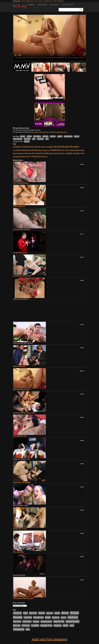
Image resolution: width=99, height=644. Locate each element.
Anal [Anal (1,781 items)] (24, 147)
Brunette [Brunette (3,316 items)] (75, 147)
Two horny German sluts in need (24, 413)
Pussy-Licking (18, 139)
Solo (34, 139)
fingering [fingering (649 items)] (41, 150)
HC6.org (20, 6)
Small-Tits (27, 139)
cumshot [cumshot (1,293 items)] (17, 150)
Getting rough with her (21, 299)
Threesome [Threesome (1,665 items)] (36, 157)
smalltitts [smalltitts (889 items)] (69, 153)
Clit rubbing (37, 136)
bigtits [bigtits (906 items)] (51, 147)
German (53, 136)
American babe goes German (23, 343)
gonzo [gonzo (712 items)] (48, 150)
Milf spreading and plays (22, 390)
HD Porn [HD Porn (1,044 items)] (65, 150)
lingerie (60, 136)
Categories (32, 5)
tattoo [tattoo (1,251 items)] (23, 156)
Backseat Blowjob (19, 575)
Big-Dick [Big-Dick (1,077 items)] (30, 147)
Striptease (40, 139)
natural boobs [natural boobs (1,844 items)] (42, 153)
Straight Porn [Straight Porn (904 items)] (79, 153)
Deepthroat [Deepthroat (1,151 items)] (26, 150)
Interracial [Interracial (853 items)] (74, 150)
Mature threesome (19, 366)
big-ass (23, 136)
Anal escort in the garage (22, 482)
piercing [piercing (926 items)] (53, 153)
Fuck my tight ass (19, 206)
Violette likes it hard (20, 529)
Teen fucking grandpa (21, 183)
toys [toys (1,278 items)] (44, 156)
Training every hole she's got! (23, 598)
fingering (45, 136)
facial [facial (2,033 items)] (34, 150)
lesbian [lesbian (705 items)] (82, 150)
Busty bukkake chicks (21, 506)
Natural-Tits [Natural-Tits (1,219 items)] (30, 153)
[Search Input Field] (69, 10)
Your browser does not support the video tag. (50, 37)
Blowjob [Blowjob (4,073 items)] (66, 147)
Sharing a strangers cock (22, 459)
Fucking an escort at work (22, 276)
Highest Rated (42, 5)
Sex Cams (39, 1)
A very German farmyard (22, 229)
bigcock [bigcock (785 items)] (44, 147)
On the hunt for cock (20, 253)
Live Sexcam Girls (68, 5)
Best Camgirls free (27, 1)
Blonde (29, 136)
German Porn (48, 1)
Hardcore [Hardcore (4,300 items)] (56, 150)
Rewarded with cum (20, 436)
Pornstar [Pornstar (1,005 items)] (61, 153)
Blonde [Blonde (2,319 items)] (57, 147)
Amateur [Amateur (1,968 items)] (17, 147)
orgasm (77, 136)
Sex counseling (19, 552)
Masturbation (68, 136)
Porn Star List (54, 5)
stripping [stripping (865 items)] (17, 157)
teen (47, 139)
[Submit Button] (81, 10)
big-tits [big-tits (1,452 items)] (38, 147)
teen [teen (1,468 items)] (28, 156)
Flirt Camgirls (59, 1)
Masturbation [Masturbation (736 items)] (18, 153)
